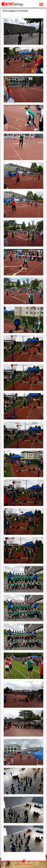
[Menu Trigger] (41, 4)
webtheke (18, 864)
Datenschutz (28, 864)
